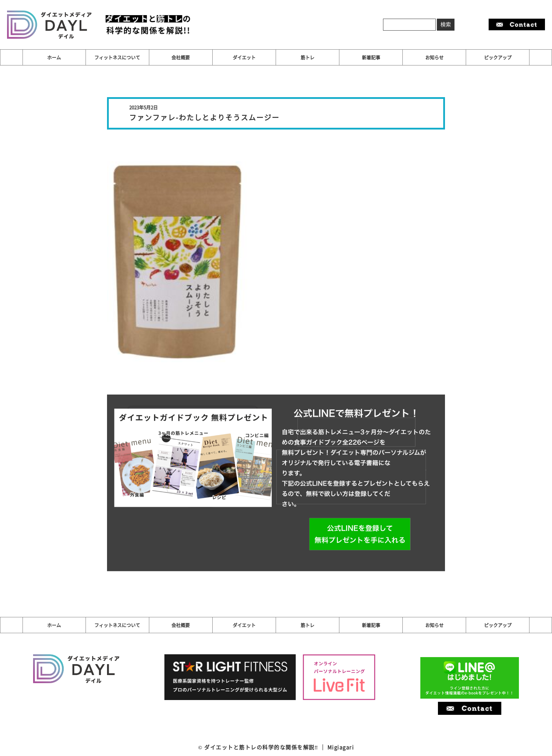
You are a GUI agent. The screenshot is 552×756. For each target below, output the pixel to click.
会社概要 (181, 57)
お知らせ (434, 57)
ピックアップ (498, 57)
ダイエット (244, 57)
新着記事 (371, 57)
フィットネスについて (117, 57)
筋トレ (308, 57)
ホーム (54, 57)
